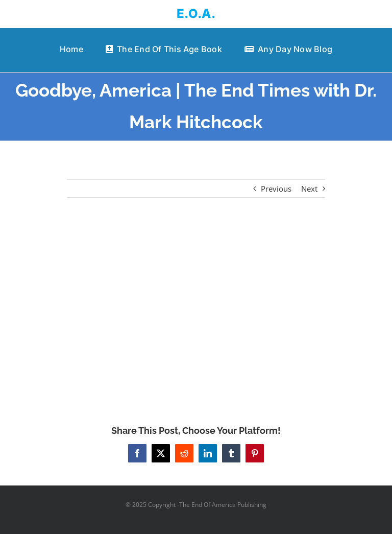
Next (309, 189)
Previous (276, 189)
